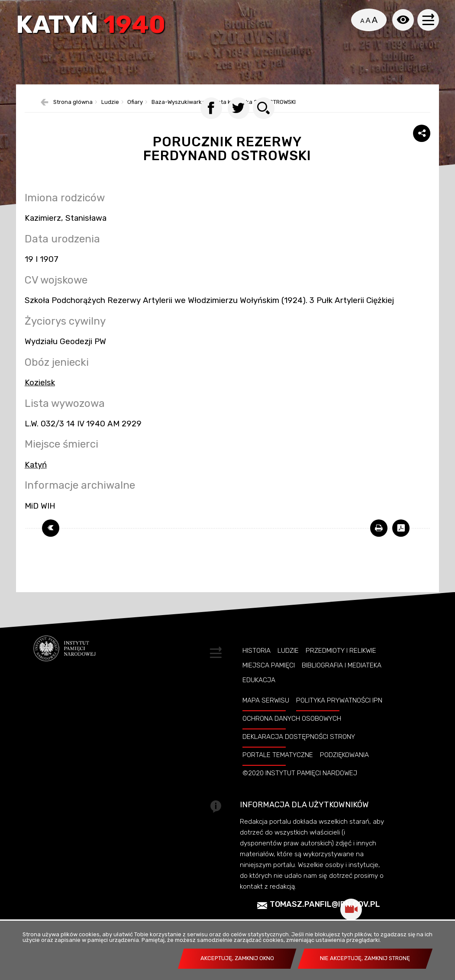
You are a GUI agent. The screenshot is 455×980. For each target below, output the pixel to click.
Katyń (92, 27)
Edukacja (259, 691)
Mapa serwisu (266, 712)
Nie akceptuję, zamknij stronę (365, 958)
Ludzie (288, 661)
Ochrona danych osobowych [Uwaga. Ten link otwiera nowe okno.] (292, 730)
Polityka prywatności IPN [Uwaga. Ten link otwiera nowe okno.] (339, 712)
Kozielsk (40, 393)
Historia (257, 661)
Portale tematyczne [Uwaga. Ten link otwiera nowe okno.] (278, 766)
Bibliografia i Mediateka (342, 676)
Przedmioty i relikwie (341, 661)
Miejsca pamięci (269, 676)
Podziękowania (344, 766)
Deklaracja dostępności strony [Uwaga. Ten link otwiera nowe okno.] (299, 748)
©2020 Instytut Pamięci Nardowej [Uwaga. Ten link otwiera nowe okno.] (300, 784)
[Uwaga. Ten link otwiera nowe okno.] (379, 539)
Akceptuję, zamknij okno (237, 958)
